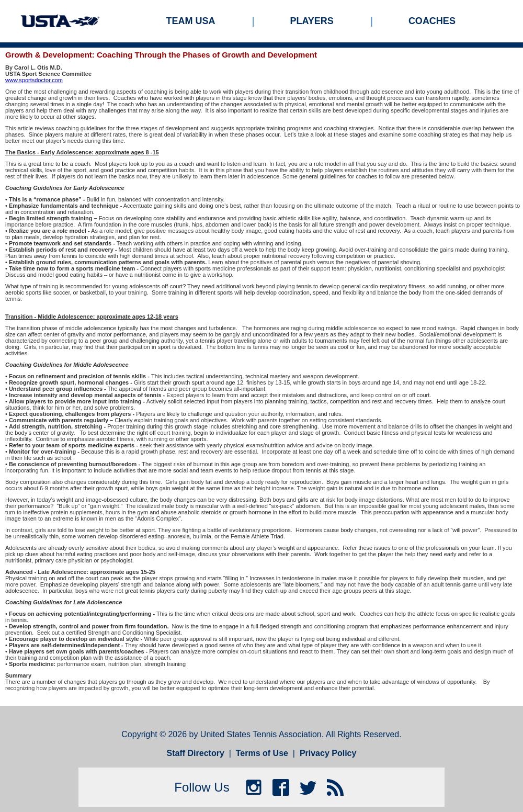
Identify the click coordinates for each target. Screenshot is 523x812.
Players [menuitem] (312, 21)
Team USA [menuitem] (191, 21)
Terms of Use (262, 753)
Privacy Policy (328, 753)
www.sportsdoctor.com (34, 80)
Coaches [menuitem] (432, 21)
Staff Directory (196, 753)
